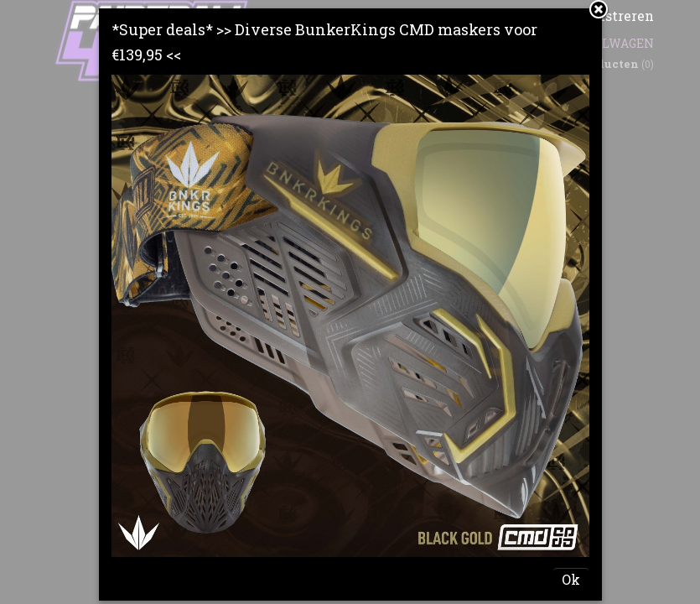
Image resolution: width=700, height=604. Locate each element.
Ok (571, 579)
